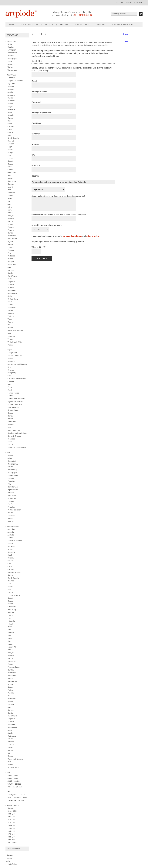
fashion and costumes (16, 399)
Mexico (10, 221)
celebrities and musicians (17, 379)
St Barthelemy (13, 299)
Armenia (11, 86)
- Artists (8, 861)
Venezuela (11, 336)
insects (10, 419)
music (10, 427)
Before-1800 (12, 811)
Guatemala (12, 173)
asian (10, 458)
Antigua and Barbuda (15, 81)
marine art (11, 425)
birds (9, 367)
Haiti (9, 175)
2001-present (12, 843)
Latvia (10, 207)
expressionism (13, 475)
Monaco (10, 224)
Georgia (10, 161)
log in (129, 3)
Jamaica (11, 633)
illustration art (13, 487)
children (11, 381)
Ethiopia (10, 153)
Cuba (10, 135)
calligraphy (12, 373)
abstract (11, 455)
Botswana (11, 109)
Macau (10, 213)
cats (9, 376)
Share (126, 34)
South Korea (12, 293)
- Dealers (9, 858)
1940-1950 (11, 825)
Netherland (12, 673)
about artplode (30, 25)
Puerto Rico (12, 265)
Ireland (10, 196)
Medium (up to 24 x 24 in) (17, 798)
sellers (64, 25)
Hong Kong (12, 181)
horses (10, 413)
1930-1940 (11, 823)
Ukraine (10, 328)
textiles (10, 67)
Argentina (11, 84)
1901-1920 (11, 817)
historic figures (13, 410)
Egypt (10, 147)
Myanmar (11, 230)
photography (12, 59)
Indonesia (11, 193)
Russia (10, 273)
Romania (11, 270)
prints (10, 61)
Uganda (10, 322)
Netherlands (12, 236)
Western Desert (13, 768)
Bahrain (10, 98)
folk (9, 484)
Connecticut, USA (14, 572)
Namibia (11, 670)
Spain (10, 296)
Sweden (10, 305)
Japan (10, 204)
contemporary (13, 464)
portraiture (11, 507)
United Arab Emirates (15, 759)
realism (10, 513)
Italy (9, 201)
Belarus (10, 104)
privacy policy (93, 238)
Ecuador (11, 144)
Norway (10, 244)
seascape (11, 439)
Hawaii (10, 178)
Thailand (11, 316)
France (10, 158)
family (10, 390)
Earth (10, 584)
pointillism (11, 501)
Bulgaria (11, 115)
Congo (10, 130)
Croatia (10, 132)
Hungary (11, 184)
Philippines (12, 699)
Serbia (10, 279)
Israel (10, 198)
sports (10, 442)
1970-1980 (11, 834)
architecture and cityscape (17, 364)
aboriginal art (12, 353)
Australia (11, 89)
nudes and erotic (14, 430)
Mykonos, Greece (14, 667)
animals (10, 358)
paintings (11, 56)
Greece (10, 170)
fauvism (11, 478)
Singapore (11, 282)
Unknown (11, 808)
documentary (12, 470)
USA (9, 333)
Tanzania (11, 313)
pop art (10, 504)
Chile (9, 121)
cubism (10, 467)
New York (11, 679)
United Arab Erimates (15, 331)
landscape (12, 422)
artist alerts (82, 25)
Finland (10, 155)
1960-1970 (11, 831)
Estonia (10, 150)
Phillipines (11, 256)
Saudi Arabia (12, 276)
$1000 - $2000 (13, 775)
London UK (12, 647)
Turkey (10, 319)
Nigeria (10, 242)
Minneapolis (12, 661)
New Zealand (12, 239)
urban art (11, 521)
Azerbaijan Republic (15, 541)
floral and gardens (15, 404)
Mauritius (11, 219)
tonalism (11, 519)
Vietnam (11, 339)
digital (10, 44)
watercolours (12, 70)
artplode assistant (123, 25)
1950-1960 (11, 828)
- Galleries (9, 855)
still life (10, 445)
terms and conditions (72, 238)
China (10, 124)
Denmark (11, 141)
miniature (11, 493)
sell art (121, 3)
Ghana (10, 167)
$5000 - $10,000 (13, 781)
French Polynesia (14, 595)
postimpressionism (14, 510)
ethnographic (12, 50)
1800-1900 (11, 814)
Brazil (10, 112)
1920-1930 (11, 820)
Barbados (11, 101)
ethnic (10, 387)
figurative (11, 481)
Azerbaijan (11, 95)
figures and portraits (15, 402)
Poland (10, 259)
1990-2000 (11, 840)
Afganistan (11, 78)
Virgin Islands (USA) (15, 342)
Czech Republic (13, 138)
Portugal (11, 262)
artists (49, 25)
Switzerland (12, 308)
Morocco (11, 227)
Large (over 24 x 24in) (16, 800)
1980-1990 (11, 837)
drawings (11, 47)
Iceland (10, 187)
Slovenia (11, 288)
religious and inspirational (17, 433)
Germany (11, 164)
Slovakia (11, 285)
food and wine (13, 407)
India (9, 190)
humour (10, 416)
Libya (10, 210)
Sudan (10, 302)
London (10, 644)
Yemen (10, 345)
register (138, 3)
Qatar (10, 267)
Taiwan (10, 310)
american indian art (15, 356)
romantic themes (14, 436)
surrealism (11, 516)
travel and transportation (17, 448)
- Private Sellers (11, 864)
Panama (11, 250)
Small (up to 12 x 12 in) (17, 795)
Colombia (11, 127)
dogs (9, 384)
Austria (10, 92)
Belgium (10, 107)
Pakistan (11, 247)
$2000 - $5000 (13, 778)
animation (11, 361)
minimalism (12, 496)
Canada (10, 118)
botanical (11, 370)
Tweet (126, 41)
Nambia (10, 233)
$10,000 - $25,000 (14, 784)
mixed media (12, 53)
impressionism (13, 490)
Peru (9, 253)
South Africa (12, 290)
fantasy (10, 396)
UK (9, 325)
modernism (12, 498)
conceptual (12, 461)
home (12, 25)
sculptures (11, 64)
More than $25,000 (15, 787)
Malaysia (11, 216)
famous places (13, 393)
